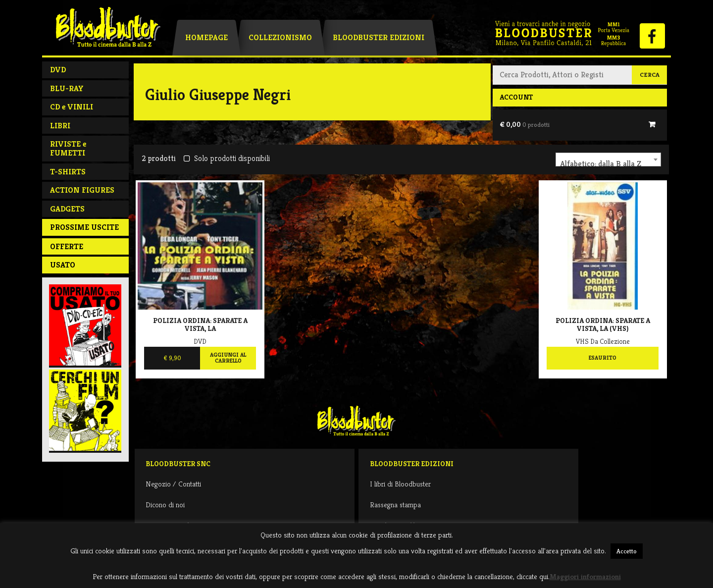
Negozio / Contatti (173, 484)
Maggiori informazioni (585, 576)
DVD (58, 70)
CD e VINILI (72, 107)
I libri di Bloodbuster (400, 484)
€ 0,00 (525, 124)
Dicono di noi (165, 505)
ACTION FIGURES (82, 190)
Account (516, 97)
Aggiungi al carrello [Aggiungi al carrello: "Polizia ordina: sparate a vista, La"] (228, 358)
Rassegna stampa (395, 505)
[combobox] (608, 160)
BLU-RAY (67, 88)
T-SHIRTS (68, 172)
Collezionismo (280, 37)
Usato (63, 265)
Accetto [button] (627, 551)
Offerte (67, 246)
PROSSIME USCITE (84, 227)
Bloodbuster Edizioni (379, 37)
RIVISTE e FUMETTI (68, 148)
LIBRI (60, 126)
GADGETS (67, 209)
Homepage (206, 37)
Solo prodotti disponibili (227, 158)
